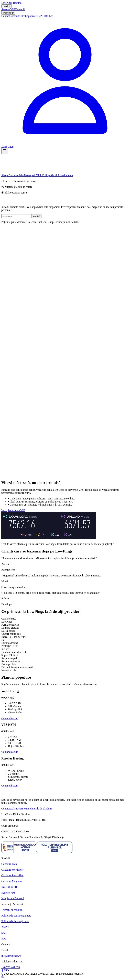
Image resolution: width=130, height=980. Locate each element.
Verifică (36, 216)
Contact (6, 16)
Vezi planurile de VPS (13, 510)
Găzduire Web (9, 864)
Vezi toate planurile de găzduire (35, 809)
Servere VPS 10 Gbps (41, 16)
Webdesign (8, 13)
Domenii (20, 9)
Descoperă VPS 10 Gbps (37, 175)
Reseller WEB (9, 887)
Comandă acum (10, 718)
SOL (4, 939)
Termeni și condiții (12, 910)
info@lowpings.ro (11, 956)
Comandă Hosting (20, 16)
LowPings (12, 3)
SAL (4, 933)
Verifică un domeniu (62, 175)
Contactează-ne (10, 809)
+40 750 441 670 (11, 967)
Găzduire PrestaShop (13, 875)
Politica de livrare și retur (15, 921)
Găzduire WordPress (12, 870)
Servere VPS (8, 9)
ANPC (5, 927)
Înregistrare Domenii (13, 898)
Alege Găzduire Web (13, 175)
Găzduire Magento (12, 881)
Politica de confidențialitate (16, 916)
